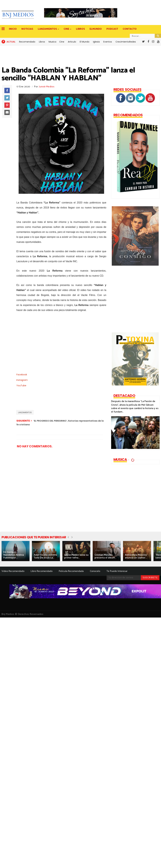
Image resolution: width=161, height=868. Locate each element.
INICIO (13, 29)
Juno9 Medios (47, 87)
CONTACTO (130, 29)
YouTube (21, 385)
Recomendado (27, 42)
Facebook (22, 375)
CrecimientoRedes (126, 42)
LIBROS (80, 29)
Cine (62, 42)
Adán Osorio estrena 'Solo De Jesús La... (45, 556)
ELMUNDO (96, 29)
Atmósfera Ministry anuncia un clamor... (136, 556)
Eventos (108, 42)
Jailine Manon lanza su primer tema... (76, 556)
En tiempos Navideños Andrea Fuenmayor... (14, 555)
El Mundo (85, 42)
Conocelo (95, 571)
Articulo (72, 42)
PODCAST (112, 29)
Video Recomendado (13, 571)
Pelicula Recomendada (71, 571)
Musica (52, 42)
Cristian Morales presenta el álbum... (105, 556)
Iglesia (96, 42)
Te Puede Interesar (117, 571)
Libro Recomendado (42, 571)
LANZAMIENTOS (48, 29)
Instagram (22, 380)
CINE (67, 29)
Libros (42, 42)
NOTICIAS (27, 29)
